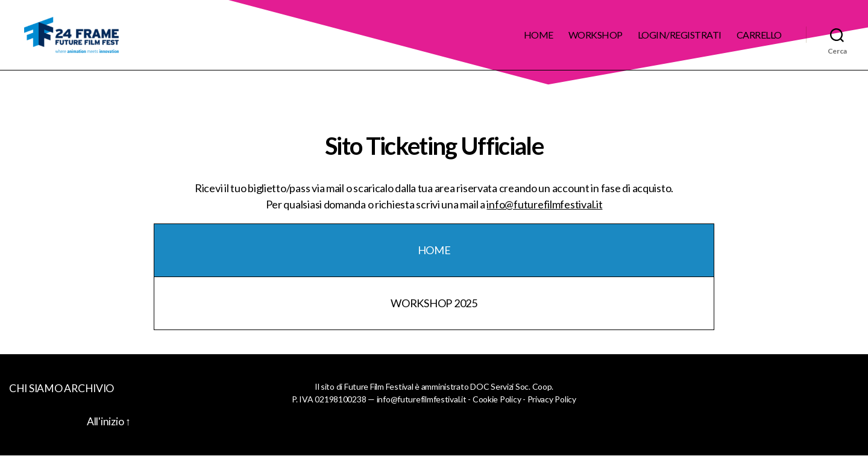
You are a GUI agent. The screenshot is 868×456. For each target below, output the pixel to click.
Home (539, 35)
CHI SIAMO (36, 388)
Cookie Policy (497, 399)
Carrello (759, 35)
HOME (434, 250)
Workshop (596, 35)
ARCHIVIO (91, 388)
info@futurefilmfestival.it (544, 204)
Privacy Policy (552, 399)
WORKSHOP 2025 (434, 303)
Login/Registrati (680, 35)
